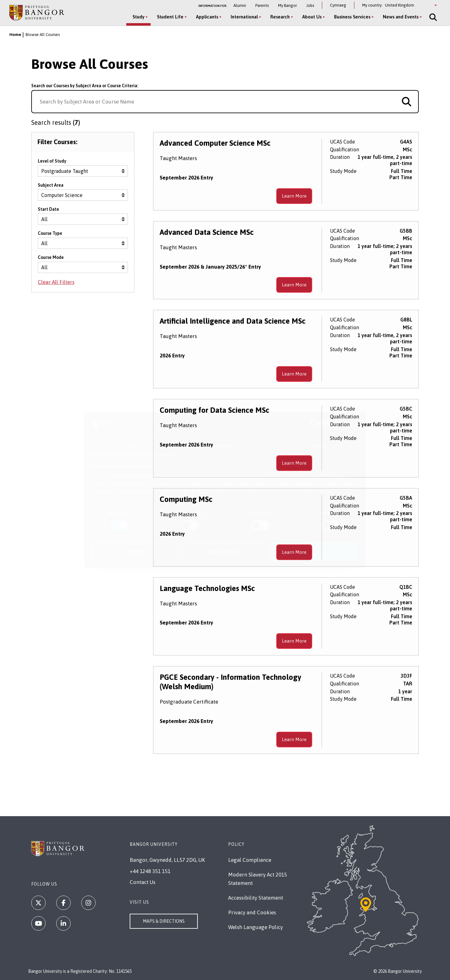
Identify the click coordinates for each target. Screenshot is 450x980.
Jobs (310, 5)
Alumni (240, 5)
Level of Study (52, 162)
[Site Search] (432, 17)
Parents (262, 5)
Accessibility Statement (256, 898)
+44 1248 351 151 (150, 871)
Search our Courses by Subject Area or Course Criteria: (85, 86)
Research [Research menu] (279, 17)
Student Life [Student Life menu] (170, 17)
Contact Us (142, 882)
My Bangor (287, 5)
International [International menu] (244, 17)
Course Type (50, 235)
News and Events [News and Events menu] (400, 17)
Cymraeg (338, 5)
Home (15, 35)
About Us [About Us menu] (311, 17)
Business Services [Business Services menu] (352, 17)
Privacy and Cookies (252, 912)
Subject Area (51, 186)
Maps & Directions (164, 921)
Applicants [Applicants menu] (206, 17)
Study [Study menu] (138, 17)
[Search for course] (407, 102)
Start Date (48, 210)
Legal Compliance (250, 860)
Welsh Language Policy (255, 927)
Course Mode (51, 259)
